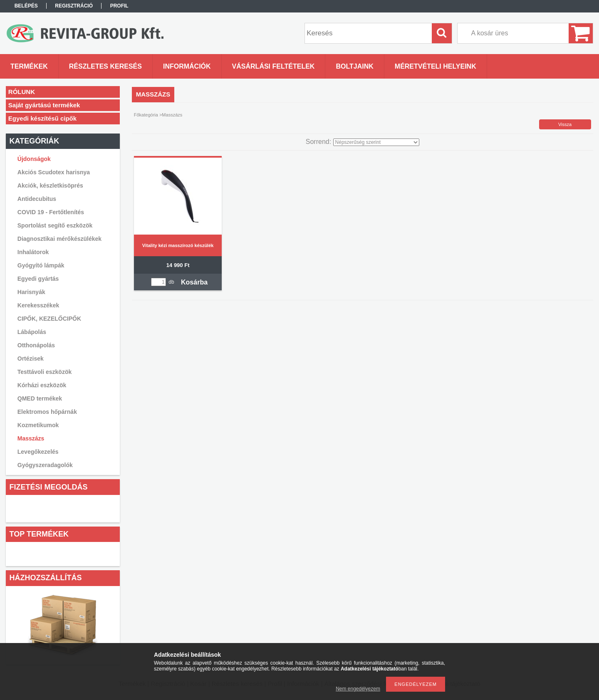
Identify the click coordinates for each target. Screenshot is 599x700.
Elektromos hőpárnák (47, 412)
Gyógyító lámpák (41, 265)
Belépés (26, 6)
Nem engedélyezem (358, 689)
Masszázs (31, 438)
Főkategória (146, 115)
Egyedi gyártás (38, 279)
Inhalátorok (33, 252)
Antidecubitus (37, 199)
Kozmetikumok (38, 425)
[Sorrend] (376, 142)
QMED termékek (40, 398)
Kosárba (194, 282)
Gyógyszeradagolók (45, 465)
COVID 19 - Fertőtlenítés (51, 212)
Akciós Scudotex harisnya (54, 172)
